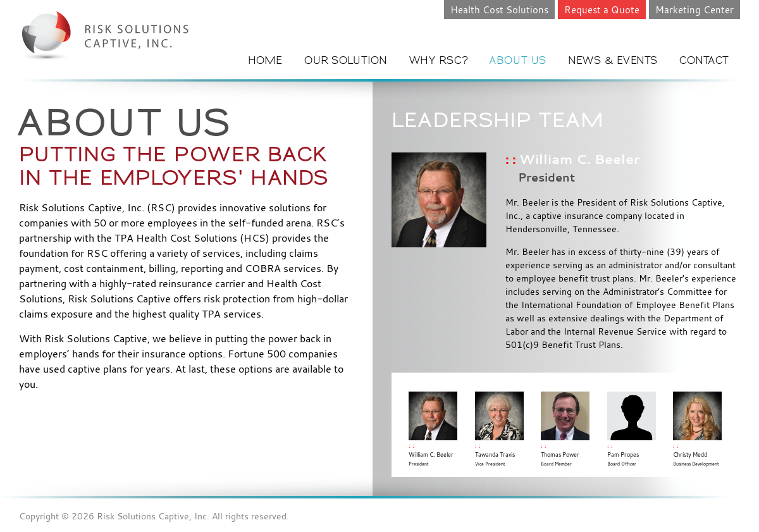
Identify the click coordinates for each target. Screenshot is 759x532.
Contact (704, 61)
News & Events (613, 61)
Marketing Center (694, 9)
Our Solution (346, 61)
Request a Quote (602, 9)
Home (265, 61)
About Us (518, 61)
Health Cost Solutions (499, 9)
